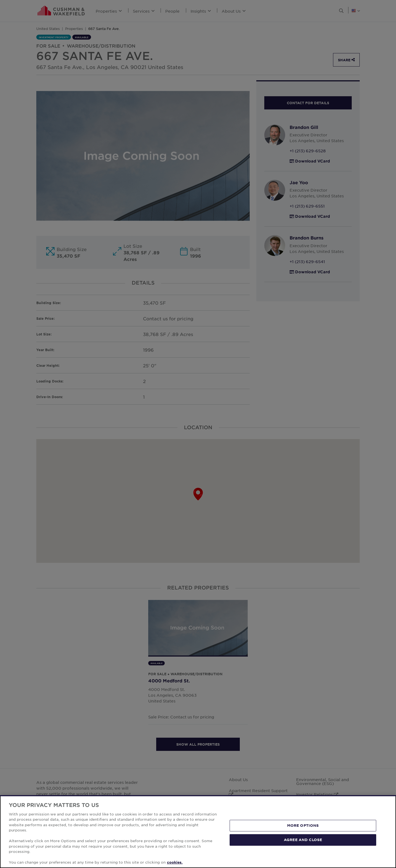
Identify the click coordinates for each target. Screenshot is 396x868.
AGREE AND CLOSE (303, 840)
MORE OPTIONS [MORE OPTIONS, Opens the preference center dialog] (303, 825)
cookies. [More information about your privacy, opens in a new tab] (175, 862)
